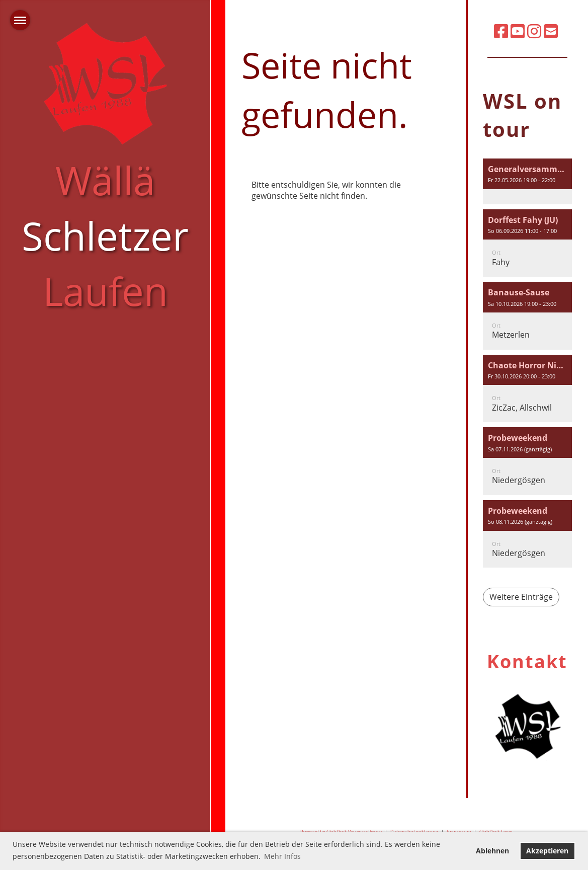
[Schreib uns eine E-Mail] (551, 31)
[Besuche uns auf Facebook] (501, 31)
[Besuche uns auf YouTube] (518, 31)
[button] (527, 181)
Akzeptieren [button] (547, 851)
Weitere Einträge (521, 597)
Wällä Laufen (105, 235)
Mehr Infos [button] (282, 856)
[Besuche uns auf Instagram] (534, 31)
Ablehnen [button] (492, 851)
